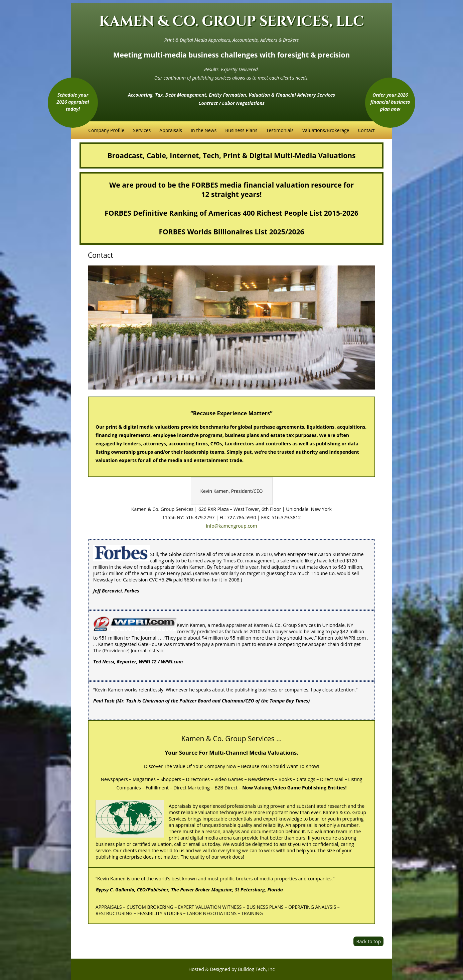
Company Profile (106, 130)
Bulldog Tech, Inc (256, 969)
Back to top (368, 941)
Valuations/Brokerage (326, 130)
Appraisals (171, 130)
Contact (366, 130)
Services (142, 130)
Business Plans (241, 130)
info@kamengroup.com (231, 526)
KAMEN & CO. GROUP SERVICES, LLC (232, 22)
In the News (204, 130)
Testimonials (280, 130)
